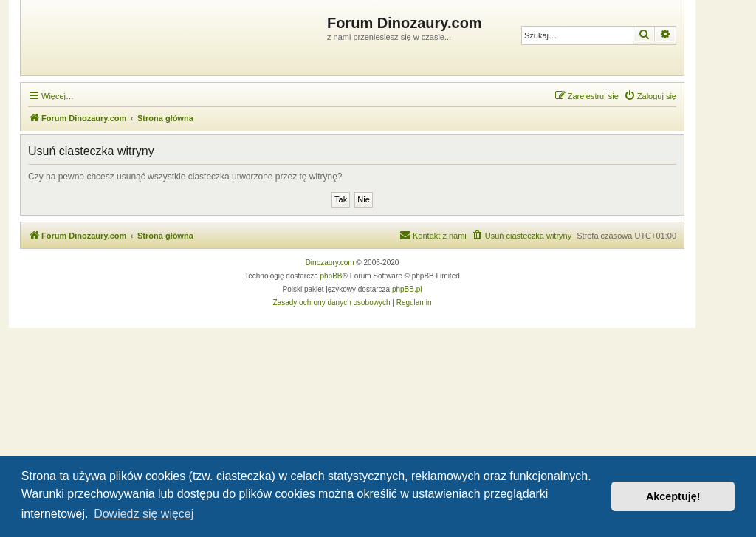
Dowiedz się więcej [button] (144, 514)
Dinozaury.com (330, 263)
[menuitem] (650, 96)
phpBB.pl (407, 289)
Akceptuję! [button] (673, 496)
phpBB (331, 276)
